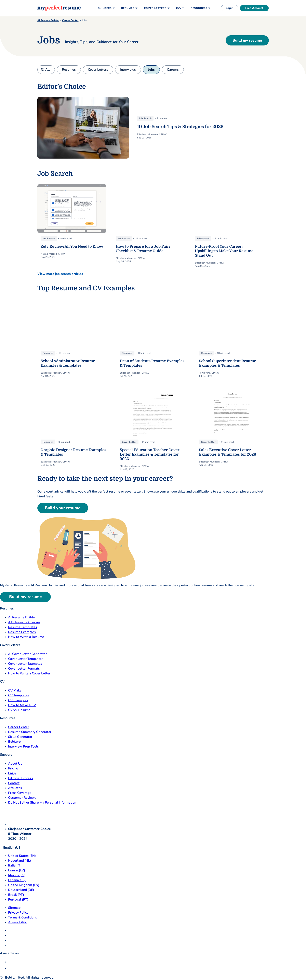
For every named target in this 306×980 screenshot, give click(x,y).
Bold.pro (14, 742)
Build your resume (63, 508)
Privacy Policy (18, 913)
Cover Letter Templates (26, 659)
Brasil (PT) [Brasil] (16, 895)
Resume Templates (23, 627)
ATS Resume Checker (24, 622)
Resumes (69, 70)
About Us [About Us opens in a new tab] (15, 764)
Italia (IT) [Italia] (15, 865)
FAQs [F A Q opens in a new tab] (12, 773)
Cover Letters (98, 70)
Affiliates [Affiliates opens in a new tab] (15, 788)
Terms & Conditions (23, 917)
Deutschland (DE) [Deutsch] (21, 890)
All (48, 70)
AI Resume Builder (48, 20)
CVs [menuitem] (179, 8)
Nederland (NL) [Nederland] (19, 861)
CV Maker (15, 690)
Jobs (151, 70)
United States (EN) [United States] (22, 856)
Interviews (128, 70)
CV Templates (19, 695)
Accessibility (17, 922)
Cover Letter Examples (25, 664)
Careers (173, 70)
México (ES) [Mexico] (17, 875)
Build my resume (247, 40)
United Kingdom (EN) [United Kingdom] (24, 885)
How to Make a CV (22, 705)
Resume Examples (22, 632)
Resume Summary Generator (30, 732)
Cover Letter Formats (24, 669)
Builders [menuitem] (105, 8)
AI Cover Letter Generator (27, 654)
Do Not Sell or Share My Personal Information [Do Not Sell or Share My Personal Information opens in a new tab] (42, 803)
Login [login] (230, 8)
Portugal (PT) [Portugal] (18, 900)
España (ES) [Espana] (17, 880)
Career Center (70, 20)
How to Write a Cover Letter (29, 673)
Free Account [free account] (254, 8)
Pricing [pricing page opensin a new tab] (13, 768)
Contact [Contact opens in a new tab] (14, 783)
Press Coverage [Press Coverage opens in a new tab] (20, 793)
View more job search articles (60, 274)
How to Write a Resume (26, 637)
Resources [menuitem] (199, 8)
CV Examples (18, 700)
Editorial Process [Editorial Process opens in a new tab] (21, 778)
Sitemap (14, 908)
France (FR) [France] (17, 870)
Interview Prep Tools (23, 747)
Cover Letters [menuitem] (155, 8)
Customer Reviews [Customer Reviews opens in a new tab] (22, 798)
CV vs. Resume (19, 710)
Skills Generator (20, 737)
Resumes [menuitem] (128, 8)
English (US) (11, 848)
